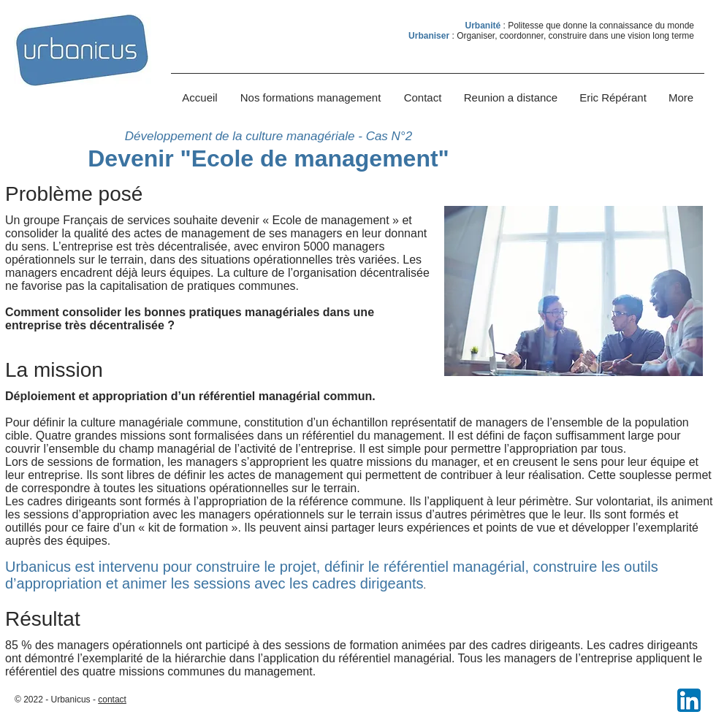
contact (112, 700)
